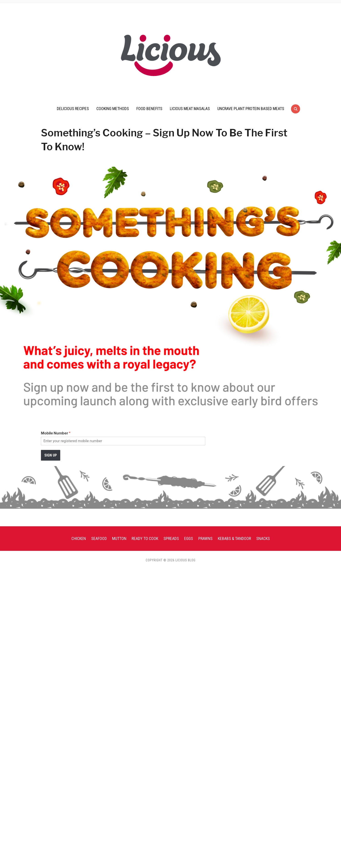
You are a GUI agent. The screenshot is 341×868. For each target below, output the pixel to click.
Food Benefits (149, 109)
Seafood (99, 538)
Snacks (263, 538)
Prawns (205, 538)
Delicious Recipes (73, 109)
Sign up (51, 455)
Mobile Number (56, 433)
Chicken (79, 538)
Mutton (119, 538)
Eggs (189, 538)
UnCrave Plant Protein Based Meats (251, 109)
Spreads (171, 538)
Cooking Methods (113, 109)
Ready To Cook (145, 538)
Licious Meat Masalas (190, 109)
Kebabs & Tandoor (234, 538)
